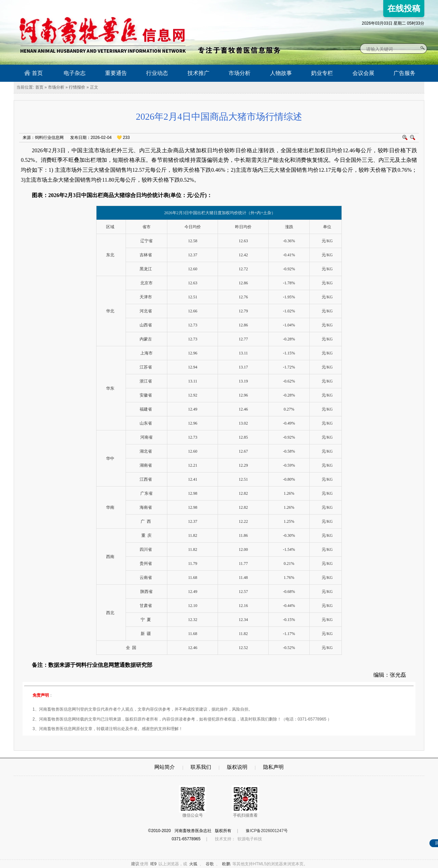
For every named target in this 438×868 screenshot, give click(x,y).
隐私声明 (273, 767)
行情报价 (77, 87)
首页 (33, 73)
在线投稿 (404, 8)
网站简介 (165, 767)
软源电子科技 (250, 839)
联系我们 (201, 767)
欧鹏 (226, 864)
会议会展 (363, 73)
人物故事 (281, 73)
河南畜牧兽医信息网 (95, 6)
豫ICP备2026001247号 (267, 831)
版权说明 (237, 767)
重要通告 (116, 73)
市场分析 (240, 73)
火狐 (193, 864)
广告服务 (404, 73)
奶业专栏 (322, 73)
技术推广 (198, 73)
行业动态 (157, 73)
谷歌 (210, 864)
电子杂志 (75, 73)
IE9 (153, 864)
